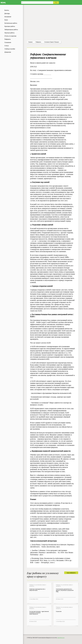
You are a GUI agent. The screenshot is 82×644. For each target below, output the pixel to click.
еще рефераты (71, 573)
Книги (6, 20)
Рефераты (8, 39)
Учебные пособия (10, 49)
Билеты (7, 10)
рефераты (38, 42)
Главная (30, 42)
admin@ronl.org (61, 638)
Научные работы (9, 33)
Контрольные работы (11, 23)
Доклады (7, 13)
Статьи (7, 46)
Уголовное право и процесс (52, 42)
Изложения (8, 17)
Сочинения (8, 42)
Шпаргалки (8, 52)
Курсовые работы (10, 26)
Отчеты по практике (10, 36)
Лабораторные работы (11, 30)
